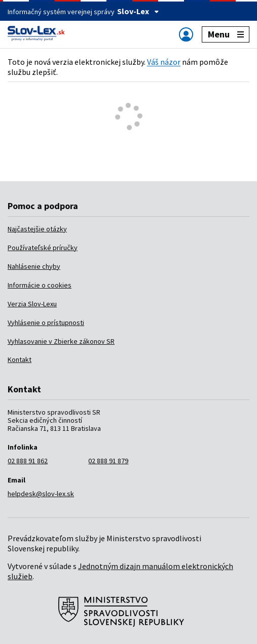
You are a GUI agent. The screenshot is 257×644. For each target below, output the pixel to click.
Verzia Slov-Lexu (32, 304)
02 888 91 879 (108, 461)
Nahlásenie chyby (34, 266)
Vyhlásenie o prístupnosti (46, 323)
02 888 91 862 (28, 461)
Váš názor (164, 62)
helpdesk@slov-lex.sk (41, 494)
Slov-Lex (138, 11)
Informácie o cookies (40, 285)
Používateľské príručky (43, 248)
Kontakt (20, 359)
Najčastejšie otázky (37, 229)
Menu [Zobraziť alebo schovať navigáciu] (226, 34)
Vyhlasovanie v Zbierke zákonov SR (61, 341)
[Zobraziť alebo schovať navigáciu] (186, 34)
